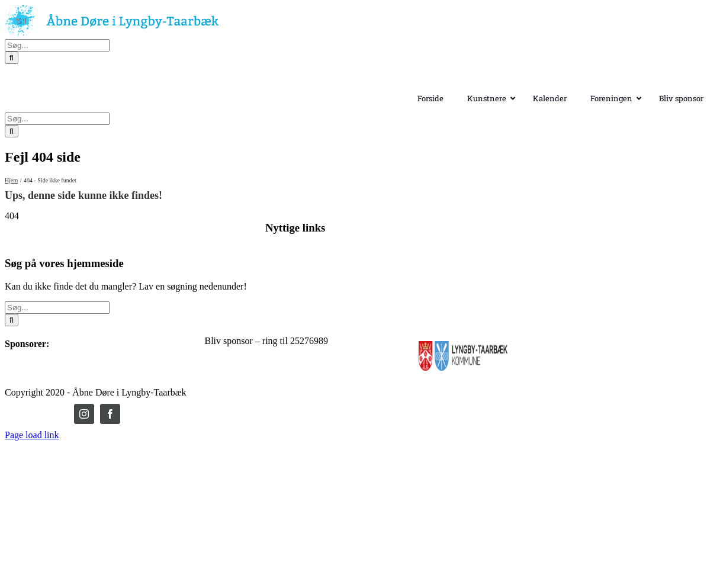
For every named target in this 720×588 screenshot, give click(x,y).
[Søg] (12, 126)
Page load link (32, 479)
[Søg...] (57, 114)
